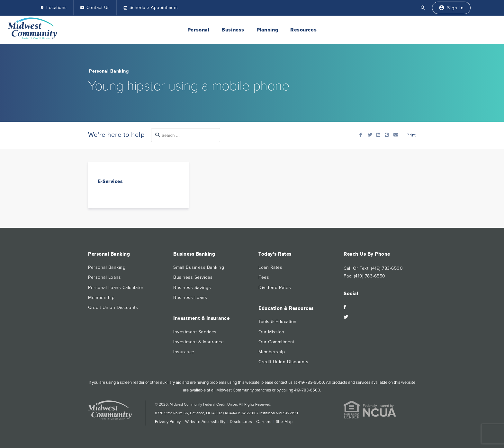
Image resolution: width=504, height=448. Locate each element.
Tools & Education (278, 322)
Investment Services (195, 332)
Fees (264, 277)
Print (411, 135)
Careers (264, 422)
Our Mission (271, 332)
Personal (198, 30)
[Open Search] (423, 8)
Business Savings (192, 288)
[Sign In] (451, 8)
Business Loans (190, 298)
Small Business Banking (199, 267)
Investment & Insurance (198, 342)
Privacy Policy (168, 422)
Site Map (284, 422)
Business (233, 30)
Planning (267, 30)
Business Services (193, 277)
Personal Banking (109, 71)
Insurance (184, 352)
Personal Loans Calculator (116, 288)
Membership (101, 298)
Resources (303, 30)
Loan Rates (270, 267)
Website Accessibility (205, 422)
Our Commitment (276, 342)
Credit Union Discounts (113, 307)
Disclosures (241, 422)
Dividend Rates (275, 288)
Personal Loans (104, 277)
